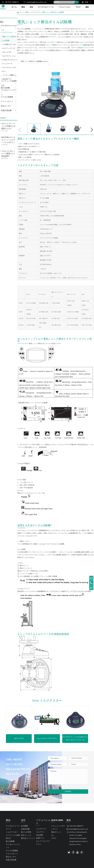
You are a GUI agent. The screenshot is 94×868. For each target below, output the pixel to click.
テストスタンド (7, 102)
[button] (92, 130)
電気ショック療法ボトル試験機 (9, 39)
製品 (23, 7)
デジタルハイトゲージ (9, 92)
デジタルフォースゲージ (9, 28)
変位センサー (6, 106)
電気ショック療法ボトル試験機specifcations (35, 61)
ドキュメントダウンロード (58, 820)
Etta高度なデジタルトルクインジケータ (9, 46)
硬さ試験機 (10, 834)
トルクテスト (41, 821)
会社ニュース (26, 828)
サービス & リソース (46, 7)
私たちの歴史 (26, 825)
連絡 (87, 7)
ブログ (78, 7)
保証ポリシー (56, 825)
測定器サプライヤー (85, 48)
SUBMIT (68, 792)
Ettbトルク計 (7, 52)
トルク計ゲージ (52, 42)
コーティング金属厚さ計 (9, 83)
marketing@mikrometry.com (37, 2)
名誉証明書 (25, 822)
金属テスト (40, 831)
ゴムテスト (40, 824)
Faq (52, 828)
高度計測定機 (6, 111)
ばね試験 (39, 827)
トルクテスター (7, 33)
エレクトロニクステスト (43, 835)
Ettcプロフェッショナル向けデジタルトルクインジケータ (9, 60)
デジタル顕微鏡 (7, 97)
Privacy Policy (83, 864)
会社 (31, 7)
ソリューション (64, 7)
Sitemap (72, 864)
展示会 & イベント (28, 831)
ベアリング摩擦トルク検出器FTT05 (9, 77)
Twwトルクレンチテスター (9, 70)
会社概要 (24, 818)
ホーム (14, 7)
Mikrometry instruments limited (26, 865)
